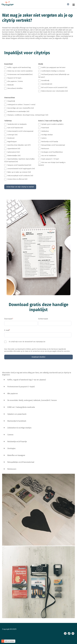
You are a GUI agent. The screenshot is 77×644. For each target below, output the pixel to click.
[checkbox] (21, 78)
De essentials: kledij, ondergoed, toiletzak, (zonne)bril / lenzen (32, 400)
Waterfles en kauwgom (16, 455)
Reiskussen (12, 469)
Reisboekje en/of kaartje (17, 442)
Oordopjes (11, 448)
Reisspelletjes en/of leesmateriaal (21, 462)
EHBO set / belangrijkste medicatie (21, 407)
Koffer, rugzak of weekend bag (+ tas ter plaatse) (27, 380)
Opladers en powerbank (17, 414)
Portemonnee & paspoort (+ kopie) (21, 387)
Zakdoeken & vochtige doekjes (19, 428)
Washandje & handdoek (17, 421)
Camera (10, 435)
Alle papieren (13, 394)
